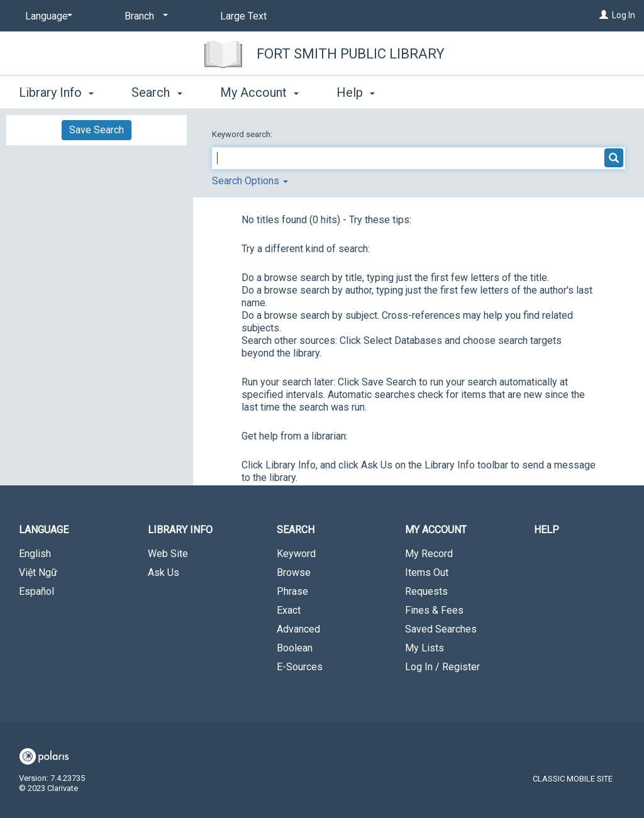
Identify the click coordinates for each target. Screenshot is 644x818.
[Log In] (604, 15)
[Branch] (144, 16)
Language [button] (44, 530)
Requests (426, 591)
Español (36, 591)
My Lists (425, 648)
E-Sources (300, 667)
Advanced (298, 629)
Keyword (296, 554)
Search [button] (157, 92)
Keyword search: (243, 134)
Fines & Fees (434, 610)
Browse (294, 572)
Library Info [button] (56, 92)
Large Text (243, 16)
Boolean (295, 648)
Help (547, 530)
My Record (429, 554)
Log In (624, 15)
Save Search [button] (97, 130)
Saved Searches (441, 629)
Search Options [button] (250, 181)
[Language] (47, 16)
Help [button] (356, 92)
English (35, 554)
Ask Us (164, 572)
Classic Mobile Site (573, 779)
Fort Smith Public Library (351, 54)
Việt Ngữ (38, 572)
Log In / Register (442, 667)
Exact (289, 610)
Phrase (292, 591)
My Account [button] (259, 92)
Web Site (168, 554)
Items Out (427, 572)
